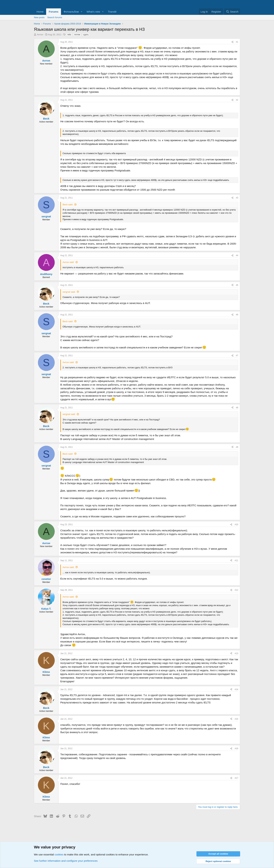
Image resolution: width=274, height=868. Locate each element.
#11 (236, 560)
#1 (237, 42)
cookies (59, 854)
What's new (93, 12)
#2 (237, 100)
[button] (82, 12)
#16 (236, 748)
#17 (236, 778)
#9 (237, 447)
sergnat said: (69, 292)
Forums (54, 12)
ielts (69, 35)
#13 (236, 653)
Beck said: (68, 205)
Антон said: (68, 262)
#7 (237, 356)
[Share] (232, 42)
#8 (237, 408)
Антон (40, 35)
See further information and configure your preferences (66, 861)
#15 (236, 719)
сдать (86, 35)
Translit (112, 12)
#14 (236, 689)
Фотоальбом (71, 12)
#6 (237, 315)
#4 (237, 255)
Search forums (55, 17)
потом (77, 35)
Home (40, 12)
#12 (236, 590)
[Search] (232, 12)
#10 (236, 525)
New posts (39, 17)
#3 (237, 198)
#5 (237, 285)
